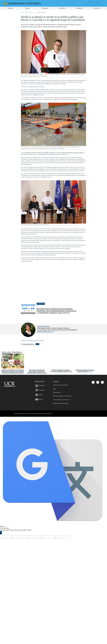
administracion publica (32, 327)
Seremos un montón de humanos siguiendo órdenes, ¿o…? (85, 357)
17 (36, 12)
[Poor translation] (1, 519)
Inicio (22, 12)
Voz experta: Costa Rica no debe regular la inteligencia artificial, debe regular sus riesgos (37, 357)
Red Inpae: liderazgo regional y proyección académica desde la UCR (61, 357)
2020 (30, 12)
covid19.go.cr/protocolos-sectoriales (36, 87)
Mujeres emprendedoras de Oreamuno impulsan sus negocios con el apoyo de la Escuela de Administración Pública (13, 357)
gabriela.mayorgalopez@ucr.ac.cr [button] (46, 318)
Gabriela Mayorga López (43, 313)
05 (33, 12)
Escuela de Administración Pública (37, 90)
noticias (26, 12)
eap (26, 327)
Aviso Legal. (34, 400)
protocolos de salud (40, 327)
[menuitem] (87, 5)
